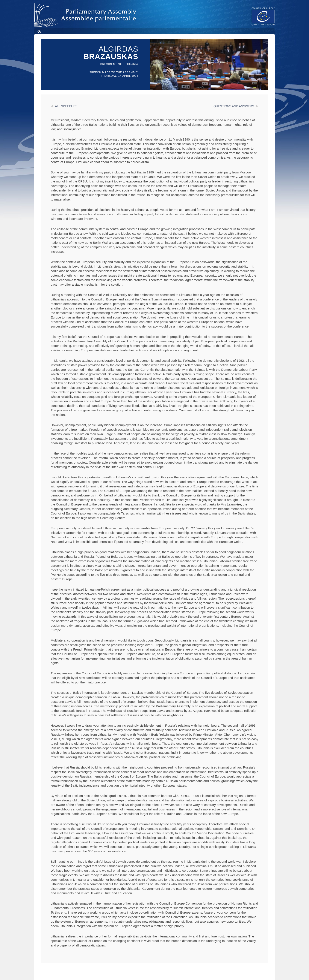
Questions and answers (234, 106)
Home (39, 31)
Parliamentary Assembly (86, 15)
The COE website (263, 16)
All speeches (66, 106)
